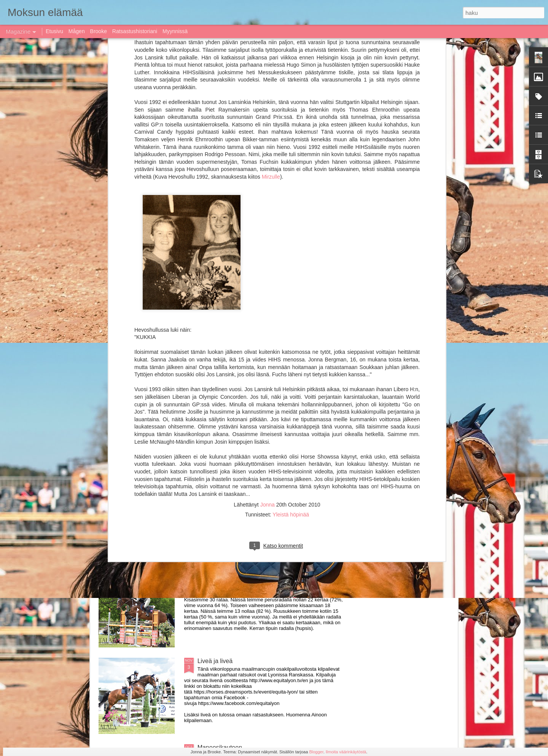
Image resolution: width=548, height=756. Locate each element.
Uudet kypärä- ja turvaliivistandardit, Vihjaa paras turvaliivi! (232, 205)
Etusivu (54, 31)
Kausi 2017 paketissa (226, 575)
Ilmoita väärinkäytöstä (346, 752)
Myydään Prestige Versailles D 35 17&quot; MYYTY (267, 402)
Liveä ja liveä (215, 661)
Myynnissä (175, 31)
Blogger (316, 752)
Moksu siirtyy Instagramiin (309, 282)
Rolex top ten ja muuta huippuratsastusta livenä (262, 488)
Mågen (77, 31)
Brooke (99, 31)
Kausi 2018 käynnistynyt (129, 282)
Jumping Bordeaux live (143, 343)
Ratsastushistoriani (135, 31)
